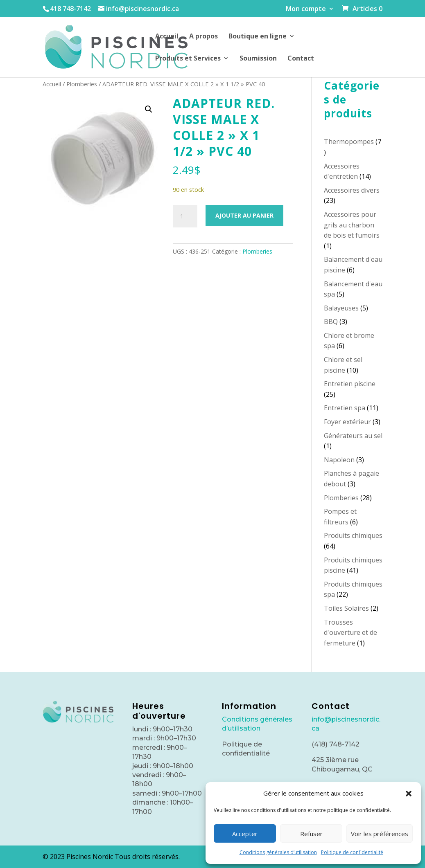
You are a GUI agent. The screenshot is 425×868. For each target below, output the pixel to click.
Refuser (311, 834)
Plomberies (82, 84)
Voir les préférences (380, 834)
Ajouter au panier (244, 215)
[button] (409, 794)
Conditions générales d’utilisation (278, 852)
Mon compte (306, 9)
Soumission (258, 59)
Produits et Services (188, 59)
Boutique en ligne (258, 37)
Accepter (245, 834)
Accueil (167, 37)
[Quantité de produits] (185, 216)
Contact (301, 59)
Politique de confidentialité (352, 852)
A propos (203, 37)
